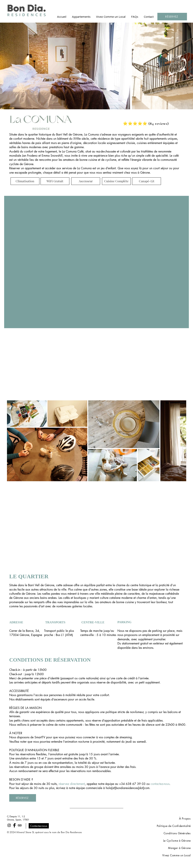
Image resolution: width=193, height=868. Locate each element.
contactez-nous (160, 784)
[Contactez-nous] (39, 826)
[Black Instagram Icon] (9, 825)
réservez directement (72, 784)
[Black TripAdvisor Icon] (20, 825)
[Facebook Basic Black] (14, 825)
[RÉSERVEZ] (172, 17)
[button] (81, 17)
